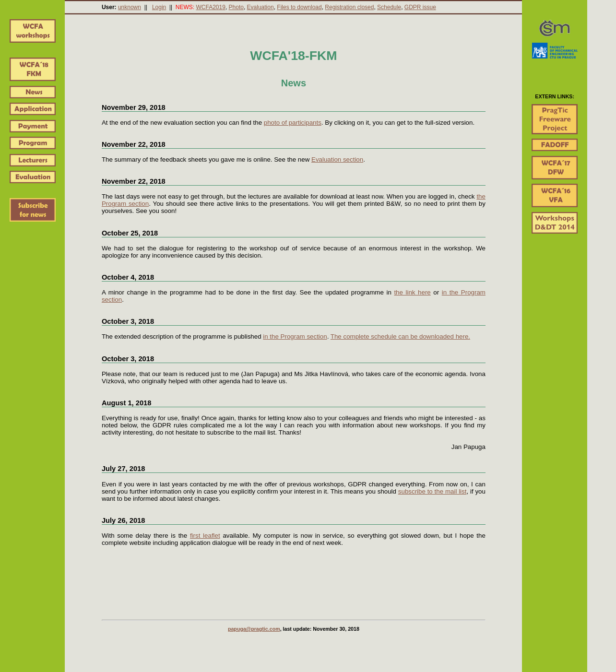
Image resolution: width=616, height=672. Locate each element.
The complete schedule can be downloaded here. (400, 336)
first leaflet (205, 536)
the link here (412, 292)
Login (159, 7)
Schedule (389, 7)
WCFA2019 (211, 7)
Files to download (299, 7)
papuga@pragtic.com (254, 629)
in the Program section (295, 336)
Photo (236, 7)
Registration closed (349, 7)
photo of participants (293, 123)
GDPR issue (420, 7)
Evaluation (261, 7)
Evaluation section (337, 159)
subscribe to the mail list (432, 491)
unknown (130, 7)
